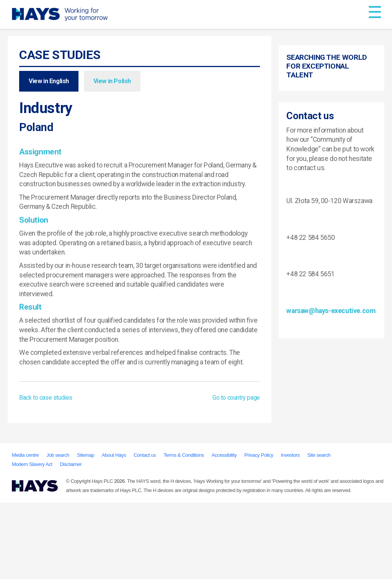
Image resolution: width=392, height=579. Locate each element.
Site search (319, 531)
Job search (58, 531)
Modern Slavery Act (32, 540)
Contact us (145, 531)
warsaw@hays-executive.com (331, 460)
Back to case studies (46, 398)
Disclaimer (71, 540)
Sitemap (86, 531)
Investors (290, 531)
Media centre (25, 531)
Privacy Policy (259, 531)
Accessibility (224, 531)
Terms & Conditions (184, 531)
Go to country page (236, 398)
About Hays (114, 531)
